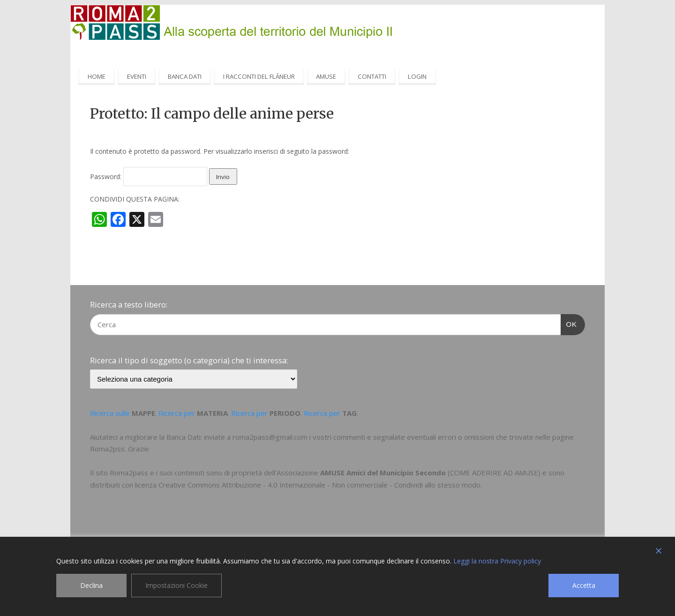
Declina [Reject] (91, 585)
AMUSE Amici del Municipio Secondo (383, 473)
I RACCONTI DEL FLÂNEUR (259, 76)
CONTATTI (372, 76)
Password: (149, 177)
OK (569, 323)
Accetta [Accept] (584, 585)
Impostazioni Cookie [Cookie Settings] (176, 585)
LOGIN (417, 76)
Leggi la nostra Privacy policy (497, 561)
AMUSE (326, 76)
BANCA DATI (185, 76)
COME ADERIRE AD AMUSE (494, 473)
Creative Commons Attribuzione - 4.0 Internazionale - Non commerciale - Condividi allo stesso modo (319, 485)
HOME (97, 76)
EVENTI (137, 76)
